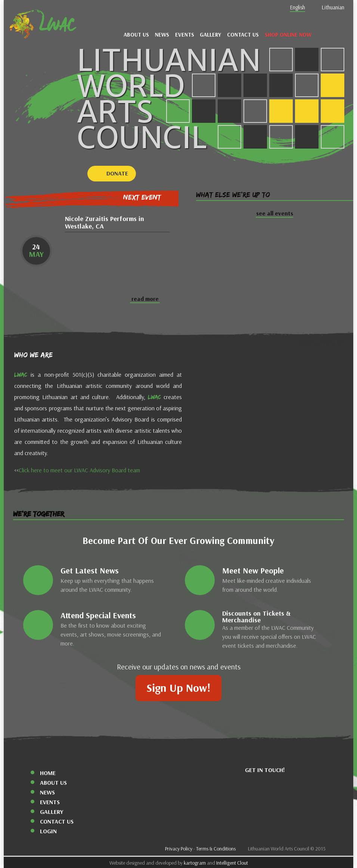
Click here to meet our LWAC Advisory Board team (79, 470)
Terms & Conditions (216, 849)
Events (185, 35)
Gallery (210, 35)
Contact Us (243, 35)
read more (145, 299)
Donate (117, 173)
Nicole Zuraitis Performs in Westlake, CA (105, 223)
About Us (136, 35)
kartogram (195, 863)
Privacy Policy (179, 849)
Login (48, 831)
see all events (275, 213)
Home (48, 773)
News (162, 35)
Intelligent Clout (232, 863)
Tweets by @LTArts (321, 343)
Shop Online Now (288, 35)
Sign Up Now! (178, 688)
